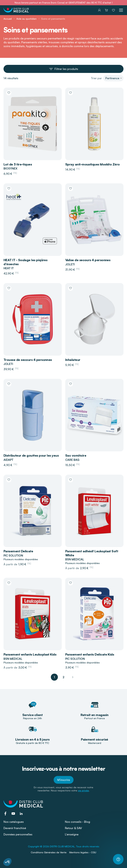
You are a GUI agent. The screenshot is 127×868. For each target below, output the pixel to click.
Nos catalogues (14, 822)
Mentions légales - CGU (83, 852)
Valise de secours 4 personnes (88, 260)
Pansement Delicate (18, 551)
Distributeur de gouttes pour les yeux (31, 455)
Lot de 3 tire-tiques (18, 164)
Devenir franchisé (15, 828)
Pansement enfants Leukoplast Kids (30, 654)
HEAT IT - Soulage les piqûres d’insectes (25, 262)
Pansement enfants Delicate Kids (90, 654)
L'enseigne (72, 834)
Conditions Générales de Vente (49, 852)
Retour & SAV (73, 828)
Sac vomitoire (76, 455)
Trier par (96, 78)
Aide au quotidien (26, 19)
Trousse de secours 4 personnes (28, 360)
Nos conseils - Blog (77, 822)
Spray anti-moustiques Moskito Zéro (93, 164)
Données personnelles (18, 834)
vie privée (83, 790)
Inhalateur (73, 360)
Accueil (8, 19)
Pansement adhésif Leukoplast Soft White (92, 553)
